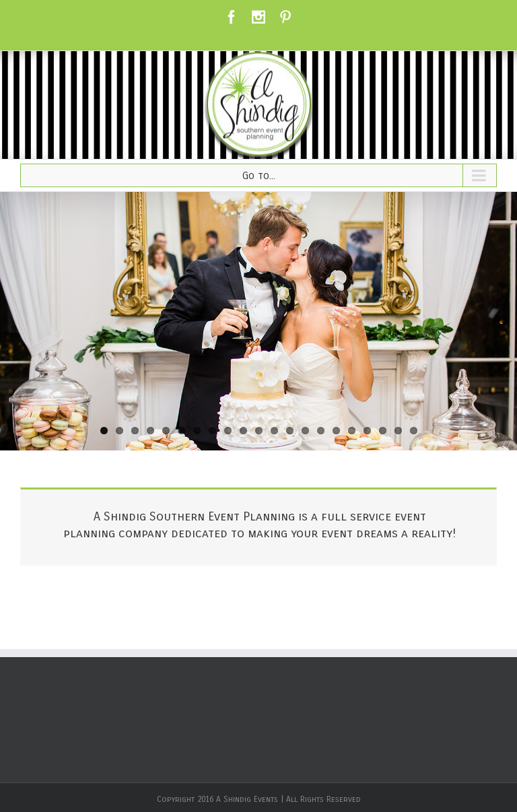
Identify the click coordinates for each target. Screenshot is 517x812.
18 (367, 431)
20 (398, 431)
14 (305, 431)
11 (259, 431)
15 (321, 431)
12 (274, 431)
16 (336, 431)
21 (414, 431)
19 (383, 431)
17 (352, 431)
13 (290, 431)
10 (243, 431)
